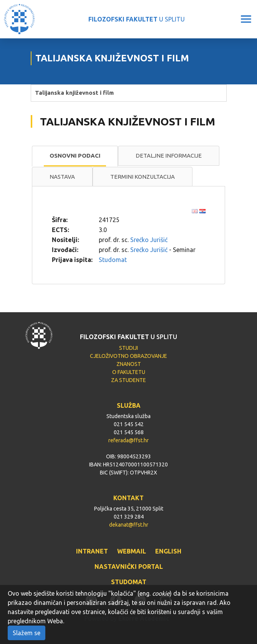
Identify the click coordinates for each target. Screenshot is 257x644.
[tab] (75, 156)
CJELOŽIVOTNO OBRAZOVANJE (128, 356)
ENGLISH (168, 551)
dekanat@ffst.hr (129, 525)
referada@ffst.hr (128, 440)
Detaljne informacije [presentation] (169, 156)
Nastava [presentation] (62, 177)
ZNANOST (129, 364)
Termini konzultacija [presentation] (143, 177)
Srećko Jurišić (149, 240)
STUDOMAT (129, 582)
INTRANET (92, 551)
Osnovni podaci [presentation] (75, 156)
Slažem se (27, 633)
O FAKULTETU (129, 372)
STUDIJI (128, 348)
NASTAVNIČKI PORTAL (129, 567)
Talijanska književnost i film (74, 93)
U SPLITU (137, 19)
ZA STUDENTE (128, 380)
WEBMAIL (132, 551)
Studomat (113, 260)
